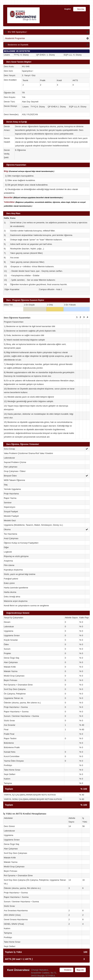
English (68, 9)
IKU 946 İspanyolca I (16, 32)
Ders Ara (79, 9)
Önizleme (66, 970)
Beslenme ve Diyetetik (17, 45)
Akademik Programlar (15, 38)
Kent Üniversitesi (18, 970)
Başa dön (80, 970)
